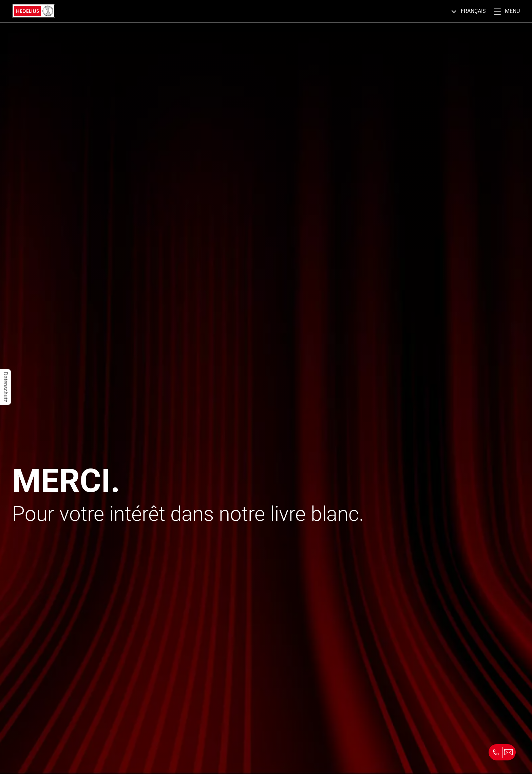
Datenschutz (6, 387)
